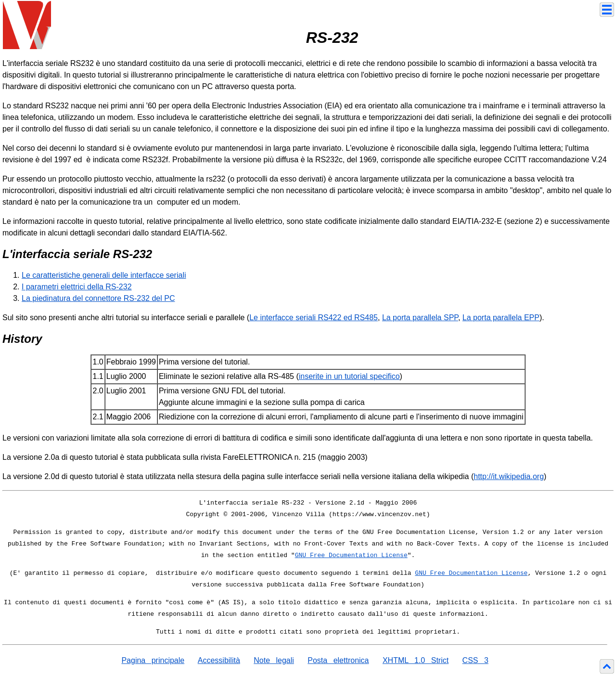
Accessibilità (219, 660)
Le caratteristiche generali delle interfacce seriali (104, 275)
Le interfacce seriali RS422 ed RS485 (314, 318)
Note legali (274, 660)
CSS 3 (475, 660)
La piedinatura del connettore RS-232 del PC (98, 298)
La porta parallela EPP (501, 318)
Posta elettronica (338, 660)
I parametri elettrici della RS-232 (77, 287)
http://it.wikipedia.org (509, 476)
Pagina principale (153, 660)
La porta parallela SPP (420, 318)
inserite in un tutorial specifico (349, 376)
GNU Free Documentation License (351, 555)
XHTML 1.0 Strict (416, 660)
